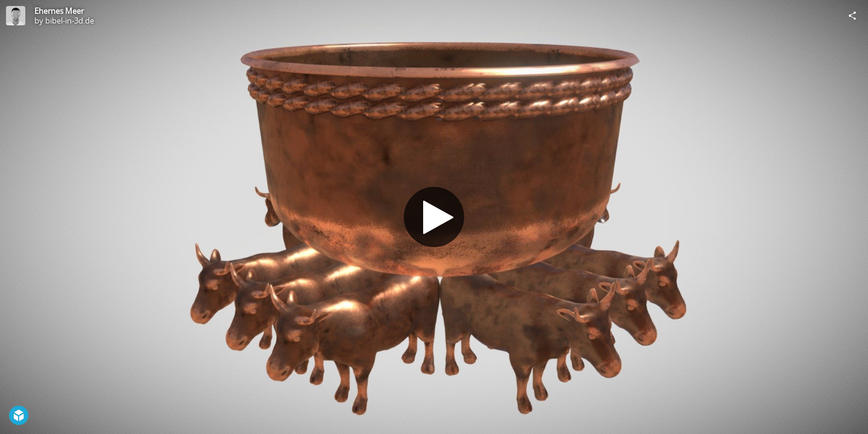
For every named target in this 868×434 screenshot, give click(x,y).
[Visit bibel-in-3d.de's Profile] (16, 16)
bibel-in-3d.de (70, 20)
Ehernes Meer (59, 11)
